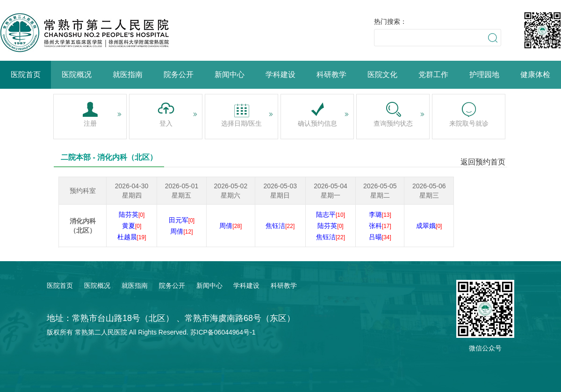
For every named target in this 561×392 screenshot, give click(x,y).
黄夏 (132, 226)
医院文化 (382, 75)
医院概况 (77, 75)
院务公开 (179, 75)
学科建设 (280, 75)
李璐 (380, 214)
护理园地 (484, 75)
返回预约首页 (483, 162)
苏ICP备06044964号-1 (223, 332)
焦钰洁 (280, 226)
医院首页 (26, 75)
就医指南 (128, 75)
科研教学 (331, 75)
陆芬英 (132, 214)
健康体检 (535, 75)
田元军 (182, 220)
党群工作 (433, 75)
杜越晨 (132, 237)
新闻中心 (230, 75)
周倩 (181, 231)
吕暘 (380, 237)
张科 (380, 226)
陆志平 (331, 214)
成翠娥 (429, 226)
